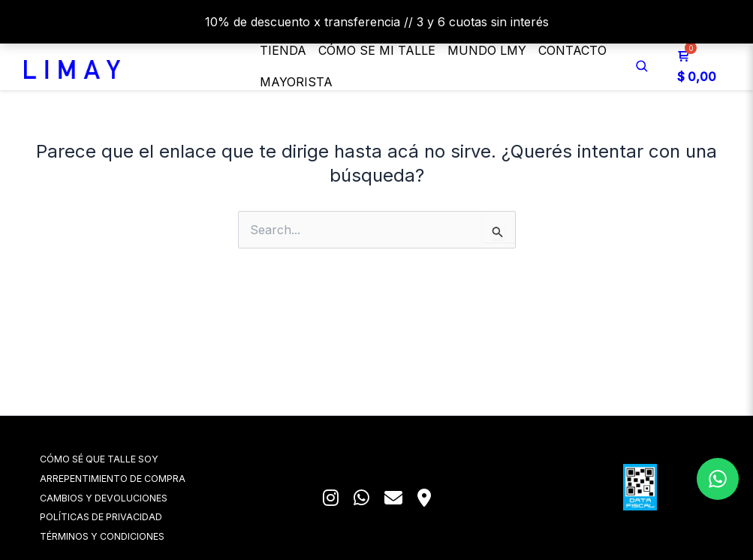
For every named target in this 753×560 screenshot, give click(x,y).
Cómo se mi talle (377, 50)
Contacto (572, 50)
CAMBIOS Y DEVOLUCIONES (125, 496)
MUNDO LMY (487, 50)
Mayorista (296, 82)
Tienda (283, 50)
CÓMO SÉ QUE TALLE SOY (121, 456)
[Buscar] (642, 66)
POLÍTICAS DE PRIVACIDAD (122, 516)
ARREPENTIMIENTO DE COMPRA (134, 476)
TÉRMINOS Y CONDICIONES (123, 536)
